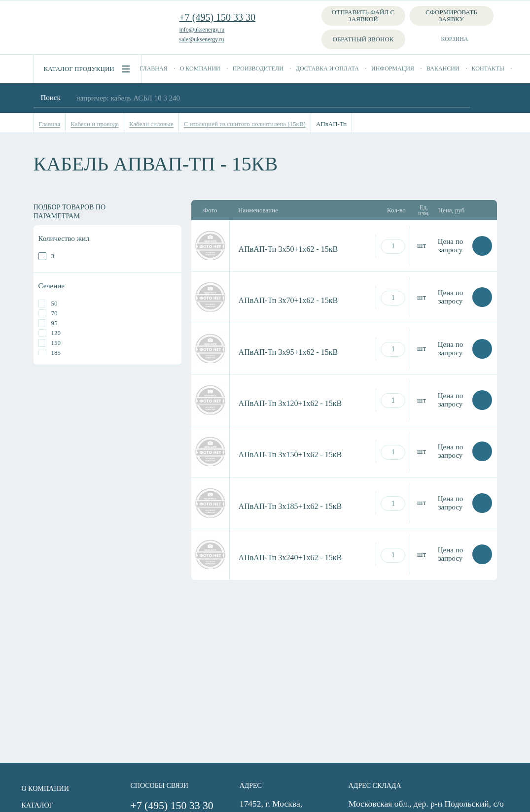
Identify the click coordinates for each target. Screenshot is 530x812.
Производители (258, 68)
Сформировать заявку (451, 16)
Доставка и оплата (327, 68)
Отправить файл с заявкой (363, 16)
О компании (200, 68)
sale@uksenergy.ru (202, 39)
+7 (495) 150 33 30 (218, 17)
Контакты (488, 68)
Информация (393, 68)
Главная (154, 68)
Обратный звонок (363, 39)
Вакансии (443, 68)
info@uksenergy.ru (202, 30)
